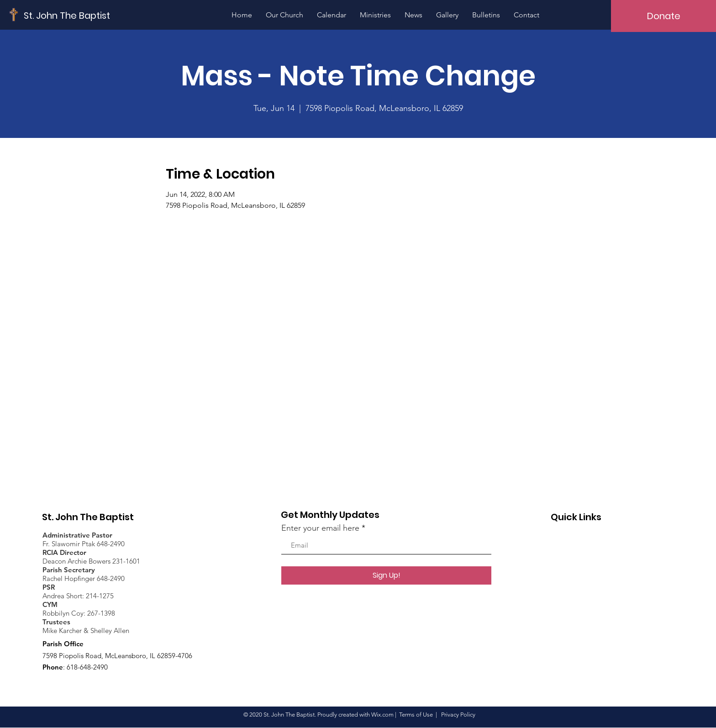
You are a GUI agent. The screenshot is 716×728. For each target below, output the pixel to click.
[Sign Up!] (386, 575)
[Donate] (663, 16)
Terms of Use (416, 715)
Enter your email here (320, 528)
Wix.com (382, 715)
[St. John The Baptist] (67, 15)
